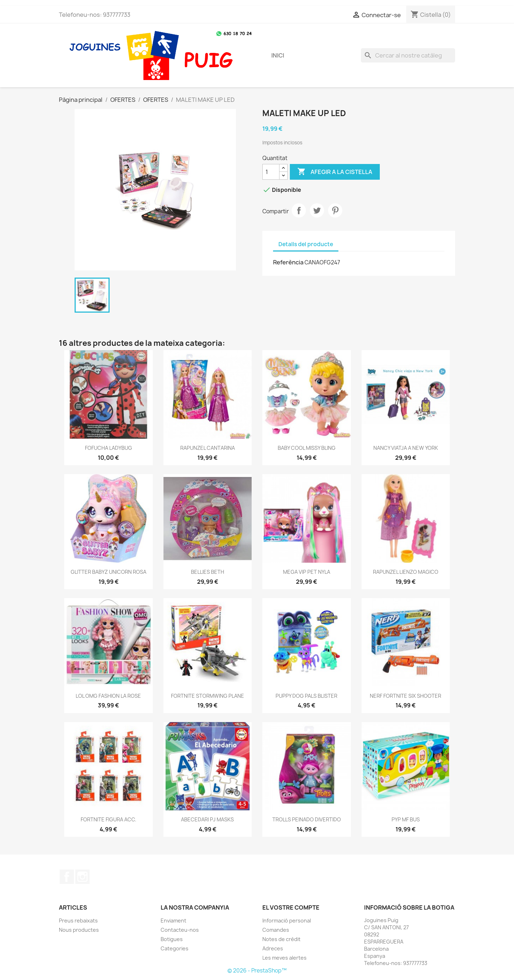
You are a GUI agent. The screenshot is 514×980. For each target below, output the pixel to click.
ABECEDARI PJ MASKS (207, 819)
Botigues (172, 939)
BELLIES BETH (208, 572)
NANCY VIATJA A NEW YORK (406, 448)
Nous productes (79, 930)
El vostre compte (291, 907)
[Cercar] (408, 55)
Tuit (317, 210)
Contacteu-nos (180, 930)
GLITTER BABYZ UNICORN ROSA (109, 572)
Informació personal (287, 921)
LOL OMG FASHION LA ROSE (108, 696)
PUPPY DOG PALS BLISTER (306, 696)
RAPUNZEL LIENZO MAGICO (406, 572)
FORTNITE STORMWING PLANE (208, 696)
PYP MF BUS (406, 819)
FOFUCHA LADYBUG (109, 448)
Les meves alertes (284, 958)
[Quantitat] (271, 172)
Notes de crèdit (281, 939)
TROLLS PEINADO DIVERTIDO (307, 819)
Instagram (82, 877)
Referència (288, 262)
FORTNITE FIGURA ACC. (109, 819)
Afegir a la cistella (335, 172)
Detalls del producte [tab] (306, 244)
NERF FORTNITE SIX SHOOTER (405, 696)
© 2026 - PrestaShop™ (257, 971)
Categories (175, 948)
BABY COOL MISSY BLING (307, 448)
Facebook (67, 877)
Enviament (173, 921)
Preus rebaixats (78, 921)
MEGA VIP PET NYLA (307, 572)
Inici (278, 55)
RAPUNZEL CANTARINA (208, 448)
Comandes (276, 930)
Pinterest (335, 210)
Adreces (273, 948)
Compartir (299, 210)
